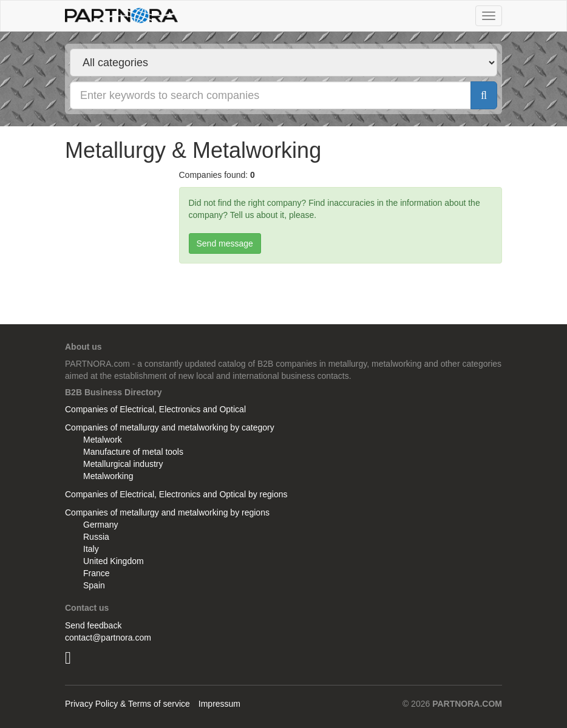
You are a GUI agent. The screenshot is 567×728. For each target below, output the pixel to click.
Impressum (219, 704)
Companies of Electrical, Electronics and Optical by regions (176, 494)
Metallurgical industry (123, 464)
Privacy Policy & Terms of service (127, 704)
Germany (101, 525)
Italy (91, 549)
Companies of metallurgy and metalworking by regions (167, 512)
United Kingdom (114, 561)
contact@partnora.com (108, 638)
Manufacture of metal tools (133, 452)
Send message (225, 243)
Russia (96, 537)
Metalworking (108, 476)
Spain (94, 585)
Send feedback (93, 625)
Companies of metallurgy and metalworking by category (170, 427)
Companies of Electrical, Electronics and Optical (155, 409)
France (97, 573)
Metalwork (103, 440)
